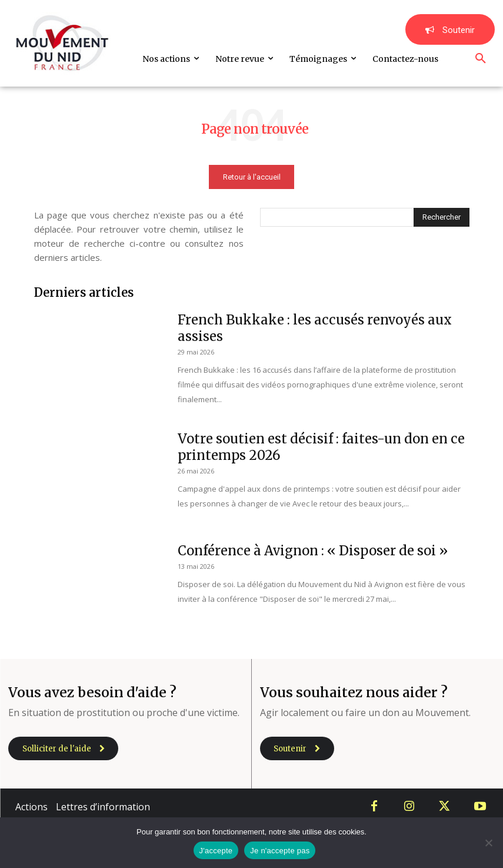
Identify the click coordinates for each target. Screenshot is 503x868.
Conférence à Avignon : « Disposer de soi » (313, 551)
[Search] (442, 217)
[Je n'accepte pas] (488, 843)
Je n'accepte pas (280, 851)
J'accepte (216, 851)
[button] (481, 59)
